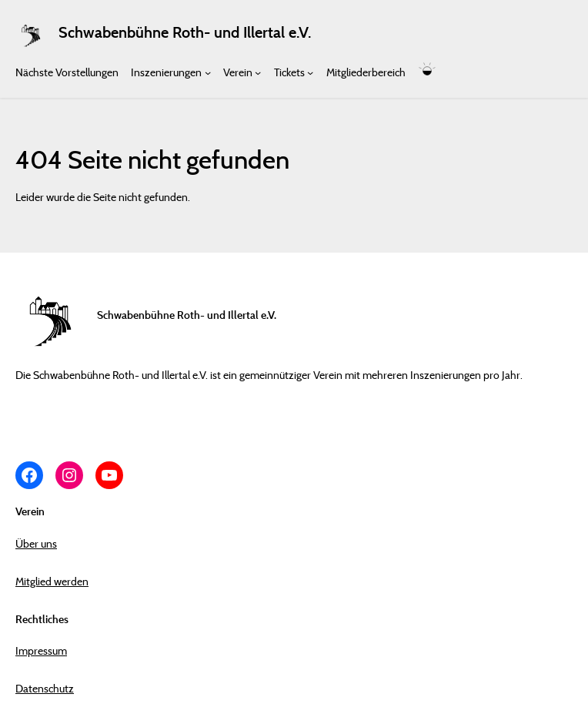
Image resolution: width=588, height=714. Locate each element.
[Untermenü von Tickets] (310, 72)
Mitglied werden (52, 581)
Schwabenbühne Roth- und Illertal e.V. (185, 32)
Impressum (41, 650)
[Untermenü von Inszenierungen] (208, 72)
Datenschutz (45, 688)
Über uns (36, 543)
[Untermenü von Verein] (258, 72)
